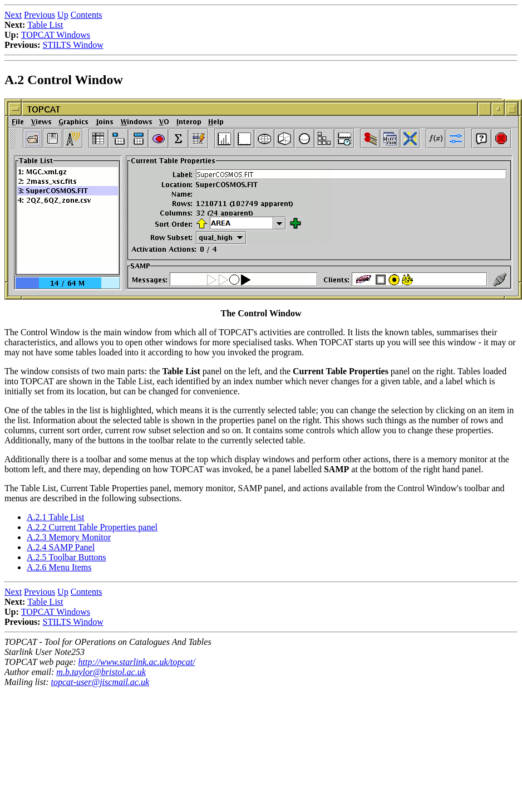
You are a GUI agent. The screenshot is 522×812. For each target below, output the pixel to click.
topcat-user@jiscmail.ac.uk (100, 682)
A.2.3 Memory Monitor (69, 537)
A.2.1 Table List (55, 517)
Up (63, 15)
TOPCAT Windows (56, 35)
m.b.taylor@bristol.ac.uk (101, 672)
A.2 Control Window (64, 80)
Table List (45, 25)
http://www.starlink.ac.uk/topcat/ (137, 662)
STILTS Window (73, 45)
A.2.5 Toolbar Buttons (67, 557)
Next (13, 15)
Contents (87, 15)
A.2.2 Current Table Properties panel (92, 527)
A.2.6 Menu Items (59, 567)
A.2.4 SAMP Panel (61, 547)
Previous (40, 15)
